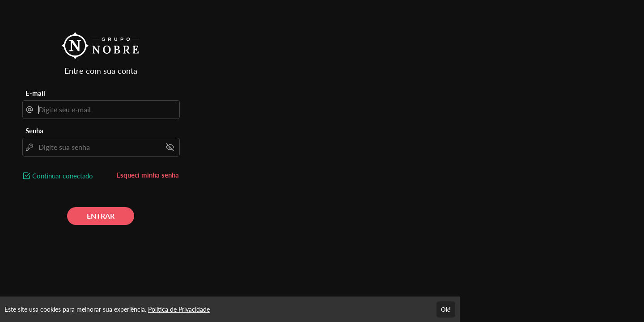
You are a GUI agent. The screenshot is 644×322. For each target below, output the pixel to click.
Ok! (446, 309)
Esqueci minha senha (148, 175)
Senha (34, 131)
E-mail (35, 93)
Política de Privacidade (179, 309)
